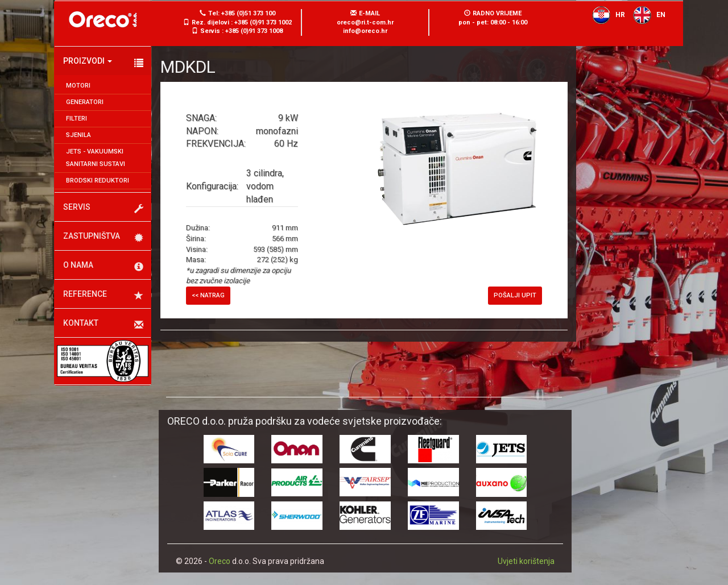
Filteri (76, 119)
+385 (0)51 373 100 (248, 13)
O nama (103, 266)
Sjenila (78, 135)
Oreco (220, 561)
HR (606, 15)
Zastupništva (103, 237)
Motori (78, 86)
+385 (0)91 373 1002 (263, 22)
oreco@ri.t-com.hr (365, 22)
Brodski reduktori (98, 181)
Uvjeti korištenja (526, 561)
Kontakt (103, 324)
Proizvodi (103, 62)
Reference (103, 295)
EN (646, 15)
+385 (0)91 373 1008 (254, 31)
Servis (103, 208)
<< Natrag (208, 295)
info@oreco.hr (365, 31)
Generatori (85, 102)
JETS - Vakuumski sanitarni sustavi (96, 158)
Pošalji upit (515, 295)
